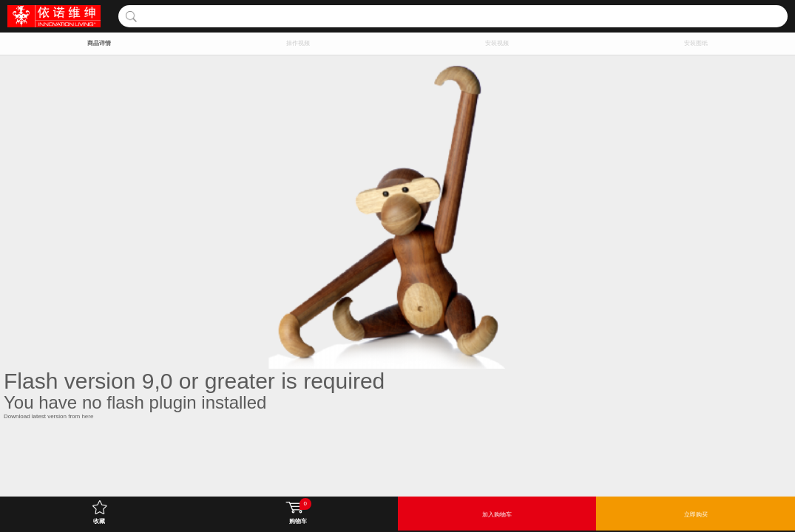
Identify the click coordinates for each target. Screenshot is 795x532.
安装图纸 (696, 43)
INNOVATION (54, 16)
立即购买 (696, 515)
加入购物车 (497, 515)
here (87, 416)
